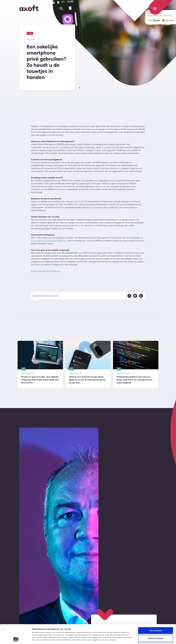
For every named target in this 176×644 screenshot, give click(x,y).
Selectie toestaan (156, 620)
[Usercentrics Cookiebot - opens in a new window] (16, 639)
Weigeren (156, 628)
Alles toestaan (156, 613)
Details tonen (133, 639)
